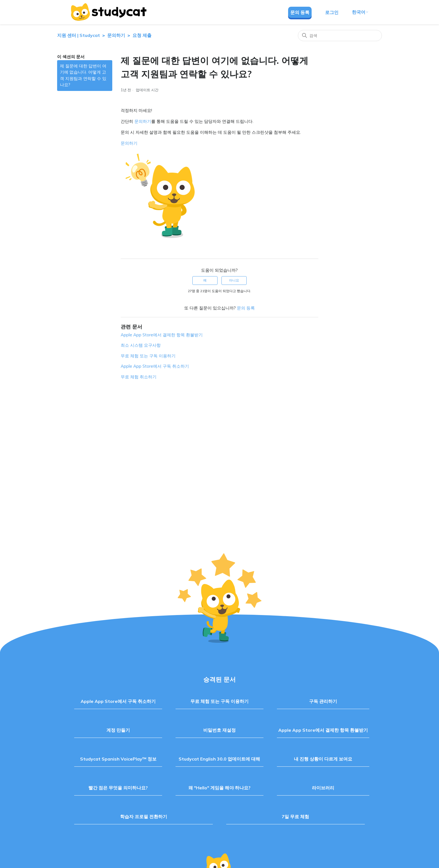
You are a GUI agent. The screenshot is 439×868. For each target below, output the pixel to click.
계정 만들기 (118, 730)
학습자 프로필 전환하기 (144, 817)
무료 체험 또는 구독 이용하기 (148, 356)
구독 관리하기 (323, 701)
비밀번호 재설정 (219, 730)
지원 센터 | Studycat (79, 35)
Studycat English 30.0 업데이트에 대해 (219, 759)
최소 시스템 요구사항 (141, 345)
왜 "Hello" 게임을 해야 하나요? (219, 788)
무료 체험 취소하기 (139, 377)
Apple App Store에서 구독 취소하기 (155, 366)
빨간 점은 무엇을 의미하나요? (118, 788)
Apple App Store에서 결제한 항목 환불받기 (162, 335)
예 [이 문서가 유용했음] (205, 280)
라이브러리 (323, 788)
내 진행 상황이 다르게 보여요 (323, 759)
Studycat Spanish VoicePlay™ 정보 (118, 759)
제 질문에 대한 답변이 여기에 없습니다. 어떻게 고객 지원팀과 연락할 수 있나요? (83, 75)
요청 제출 (142, 35)
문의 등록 (300, 12)
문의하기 (116, 35)
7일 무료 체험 (295, 817)
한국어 (360, 12)
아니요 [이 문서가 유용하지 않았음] (234, 280)
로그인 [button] (332, 12)
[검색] (340, 36)
